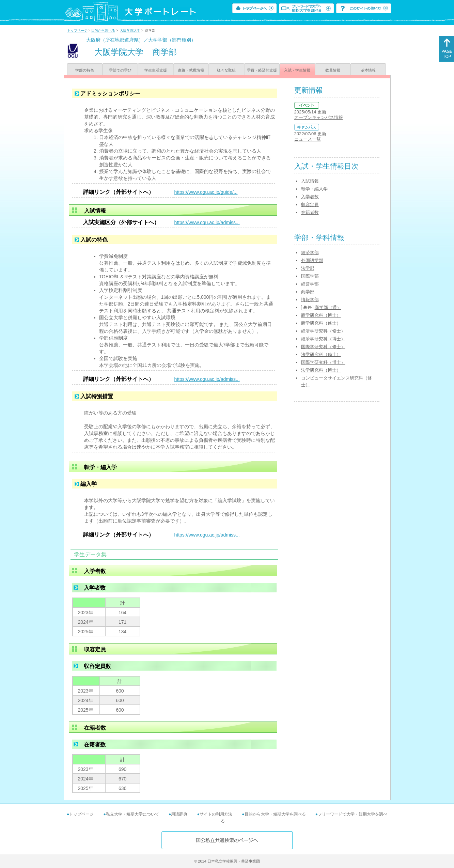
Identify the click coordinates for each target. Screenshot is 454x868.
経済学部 (310, 253)
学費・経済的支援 (262, 70)
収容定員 (310, 205)
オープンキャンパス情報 (319, 117)
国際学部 (310, 276)
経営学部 (310, 284)
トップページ (77, 30)
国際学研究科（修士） (323, 347)
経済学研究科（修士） (323, 331)
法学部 (308, 268)
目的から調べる (103, 30)
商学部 (308, 292)
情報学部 (310, 300)
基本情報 (368, 70)
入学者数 (310, 197)
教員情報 (333, 70)
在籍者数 (310, 212)
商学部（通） (328, 307)
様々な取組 (226, 70)
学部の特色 (85, 70)
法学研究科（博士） (321, 370)
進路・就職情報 (191, 70)
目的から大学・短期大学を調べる (275, 814)
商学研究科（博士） (321, 315)
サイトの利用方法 (216, 814)
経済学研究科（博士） (323, 339)
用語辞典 (179, 814)
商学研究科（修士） (321, 323)
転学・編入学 (314, 189)
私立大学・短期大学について (132, 814)
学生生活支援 (156, 70)
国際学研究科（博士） (323, 362)
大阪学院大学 (130, 30)
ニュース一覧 (308, 139)
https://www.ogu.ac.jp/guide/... (206, 192)
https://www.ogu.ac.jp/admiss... (207, 222)
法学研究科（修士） (321, 354)
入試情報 (310, 181)
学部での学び (120, 70)
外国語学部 (312, 260)
